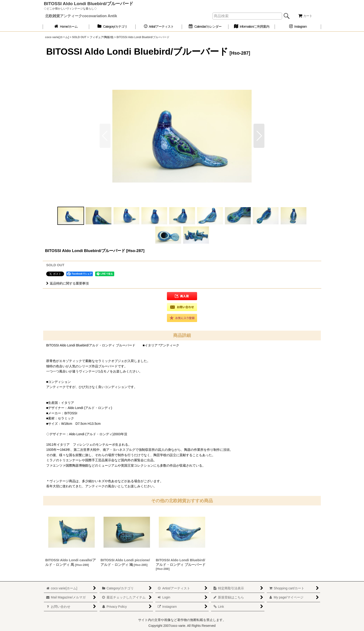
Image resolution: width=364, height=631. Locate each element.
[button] (259, 136)
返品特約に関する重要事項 (67, 283)
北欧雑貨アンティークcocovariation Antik (81, 16)
